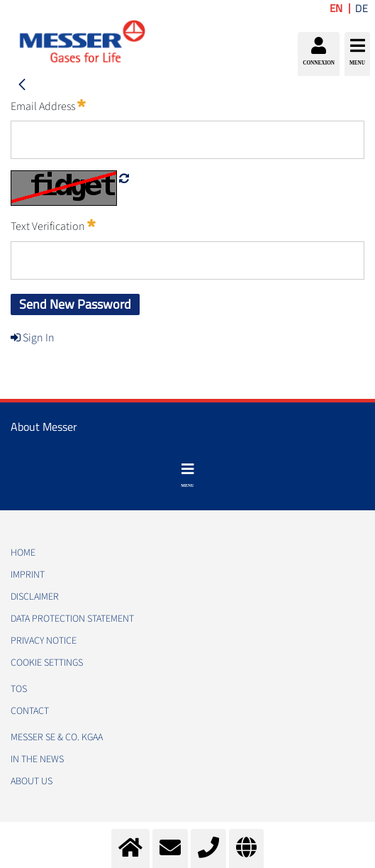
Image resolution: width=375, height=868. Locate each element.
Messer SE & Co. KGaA (57, 737)
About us (32, 781)
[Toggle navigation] (187, 476)
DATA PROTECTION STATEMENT (72, 619)
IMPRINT (28, 575)
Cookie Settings (47, 663)
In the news (37, 759)
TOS (19, 689)
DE (362, 8)
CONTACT (30, 711)
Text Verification (53, 226)
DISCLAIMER (35, 597)
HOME (23, 553)
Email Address (48, 106)
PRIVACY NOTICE (44, 641)
